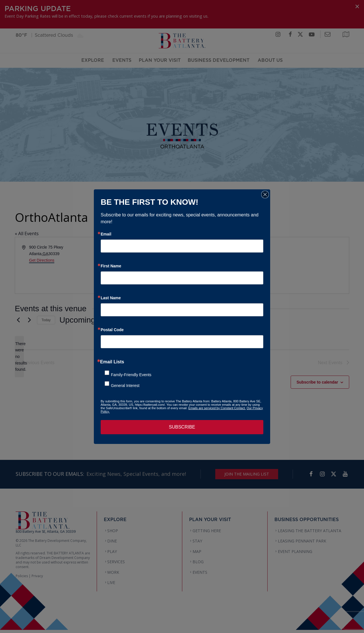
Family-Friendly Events (131, 375)
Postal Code (112, 330)
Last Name (111, 298)
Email (106, 234)
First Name (111, 266)
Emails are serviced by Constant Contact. (217, 408)
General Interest (125, 386)
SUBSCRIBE (182, 427)
